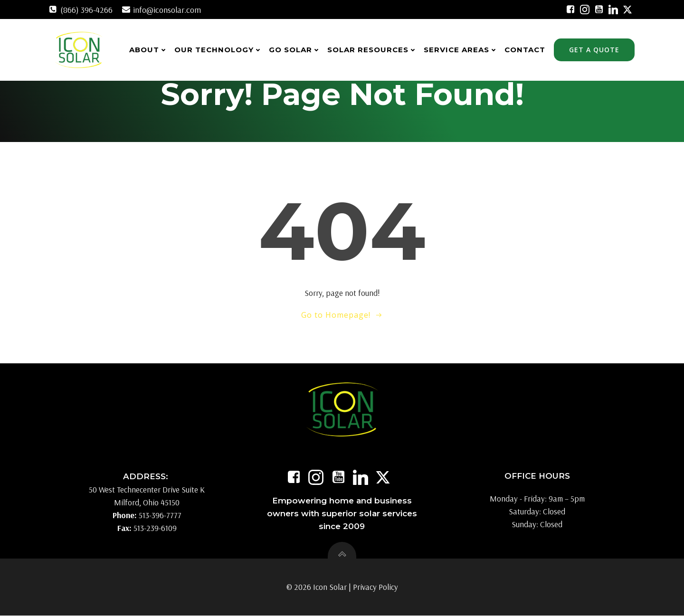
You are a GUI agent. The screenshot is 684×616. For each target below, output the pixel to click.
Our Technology (219, 50)
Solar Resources (373, 50)
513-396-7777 (160, 516)
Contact (525, 50)
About (149, 50)
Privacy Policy (375, 588)
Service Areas (461, 50)
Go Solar (295, 50)
